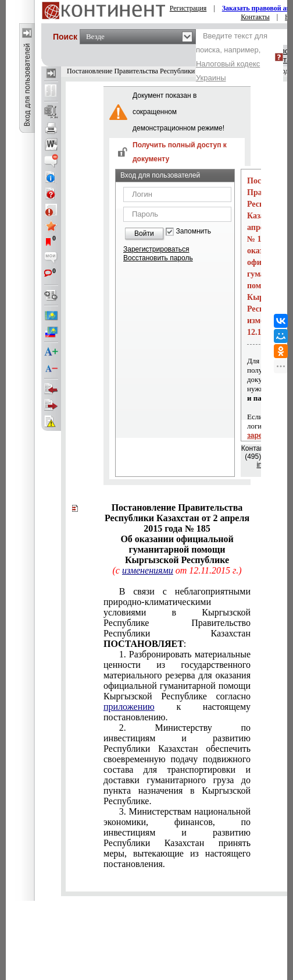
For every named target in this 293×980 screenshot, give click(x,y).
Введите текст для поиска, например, (232, 57)
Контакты (255, 17)
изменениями (148, 570)
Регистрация (188, 8)
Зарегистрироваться (156, 249)
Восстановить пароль (158, 258)
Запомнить (194, 231)
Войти (144, 233)
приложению (129, 707)
